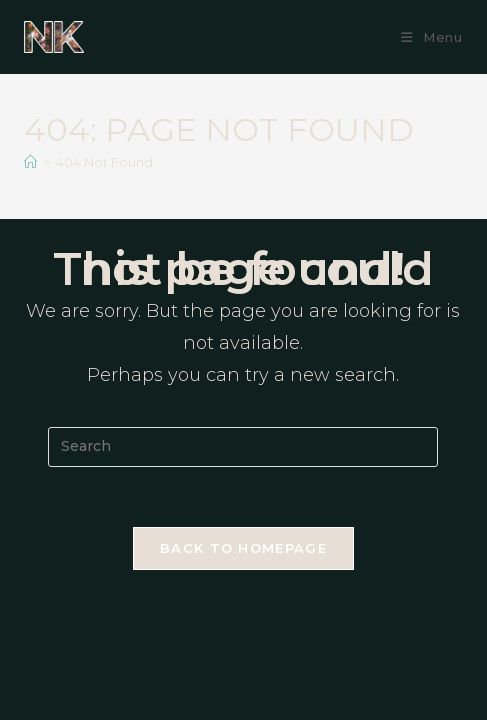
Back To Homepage (243, 548)
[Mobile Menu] (432, 37)
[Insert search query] (243, 447)
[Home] (30, 162)
